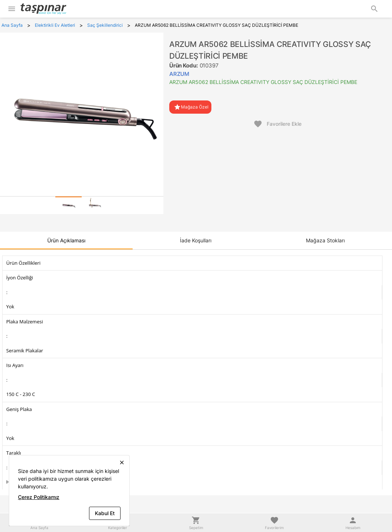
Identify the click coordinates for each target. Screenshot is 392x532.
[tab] (69, 205)
